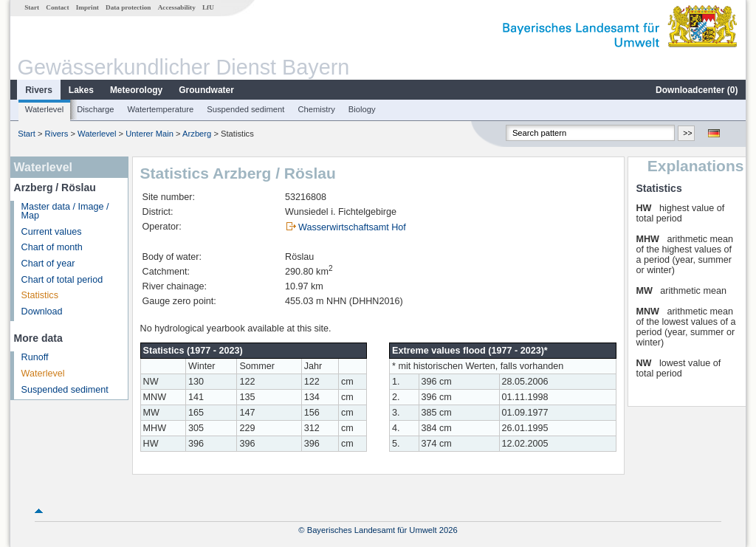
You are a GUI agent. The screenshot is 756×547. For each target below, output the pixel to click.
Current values (52, 232)
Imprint (87, 7)
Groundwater (206, 90)
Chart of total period (62, 280)
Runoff (35, 357)
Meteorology (136, 90)
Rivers (39, 90)
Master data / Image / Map (65, 211)
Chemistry (316, 109)
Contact (57, 7)
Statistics (40, 295)
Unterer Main (150, 134)
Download (42, 312)
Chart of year (48, 264)
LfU (208, 7)
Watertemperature (161, 109)
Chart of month (52, 247)
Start (32, 7)
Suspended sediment (245, 109)
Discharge (95, 109)
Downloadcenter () (697, 90)
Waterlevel (44, 109)
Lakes (81, 90)
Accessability (177, 7)
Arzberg (197, 134)
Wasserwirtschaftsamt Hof (352, 227)
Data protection (128, 7)
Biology (362, 109)
